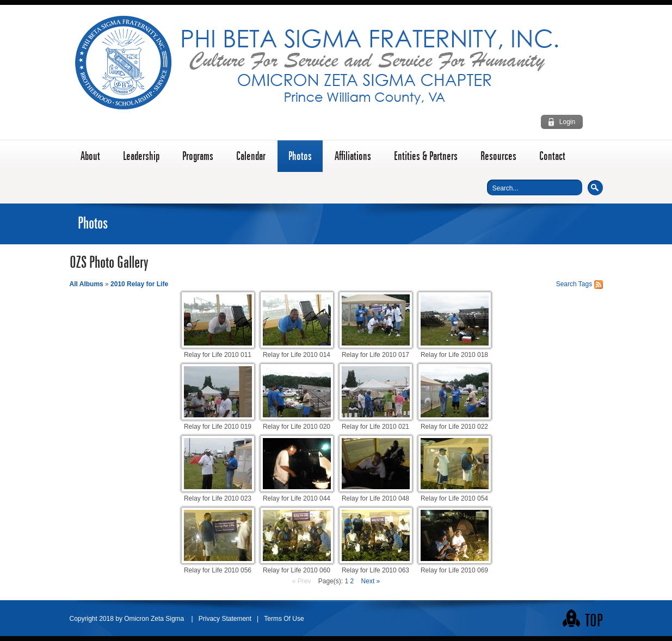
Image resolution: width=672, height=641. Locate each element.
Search (595, 188)
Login (567, 122)
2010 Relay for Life (139, 284)
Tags (585, 284)
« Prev (302, 581)
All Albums (87, 284)
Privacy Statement (225, 619)
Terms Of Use (284, 619)
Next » (371, 581)
